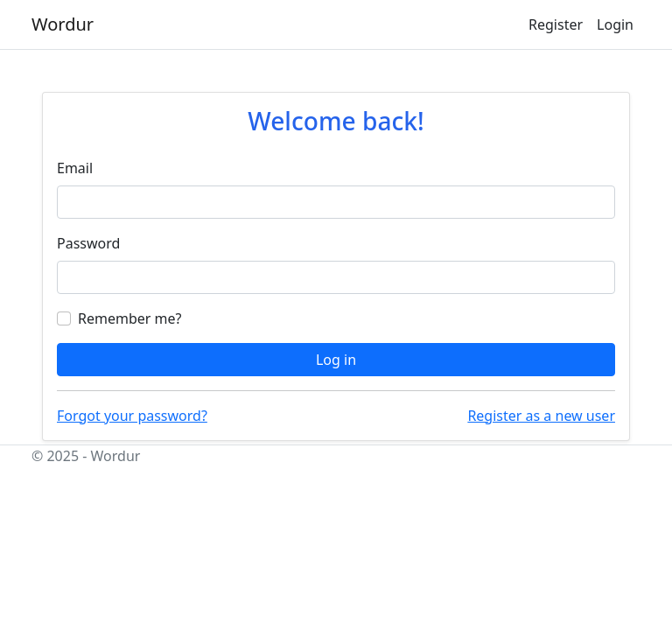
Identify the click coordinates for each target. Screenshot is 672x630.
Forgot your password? (132, 416)
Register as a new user (541, 416)
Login (615, 24)
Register (556, 24)
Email (75, 168)
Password (88, 243)
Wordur (63, 24)
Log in (336, 360)
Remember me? (129, 318)
